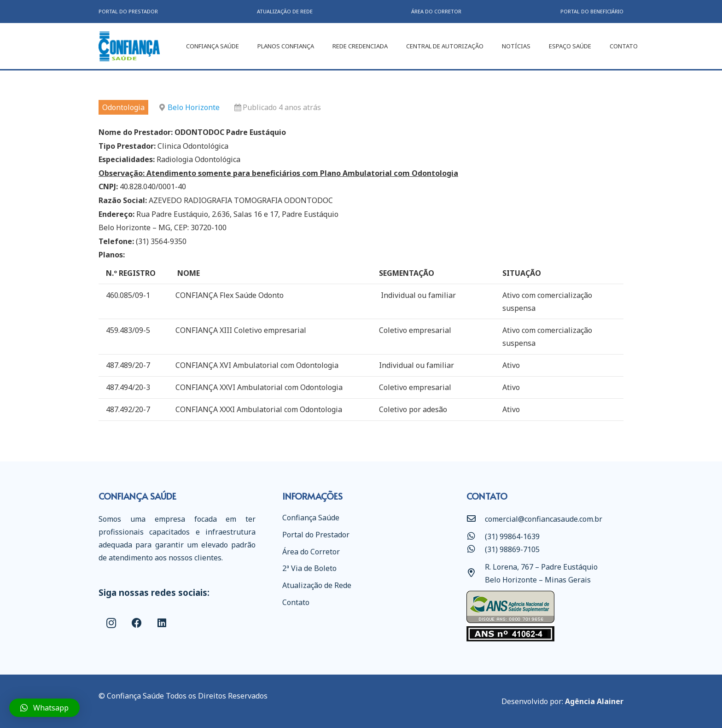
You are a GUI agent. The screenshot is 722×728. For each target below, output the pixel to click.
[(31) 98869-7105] (476, 549)
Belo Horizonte (194, 107)
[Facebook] (137, 623)
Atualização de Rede (317, 585)
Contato (296, 602)
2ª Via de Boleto (309, 568)
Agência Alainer (594, 701)
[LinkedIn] (162, 623)
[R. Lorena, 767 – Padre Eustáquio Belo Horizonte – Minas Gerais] (476, 573)
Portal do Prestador (316, 535)
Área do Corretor (311, 552)
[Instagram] (111, 623)
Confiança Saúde (311, 518)
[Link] (129, 46)
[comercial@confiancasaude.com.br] (476, 519)
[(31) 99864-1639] (476, 536)
